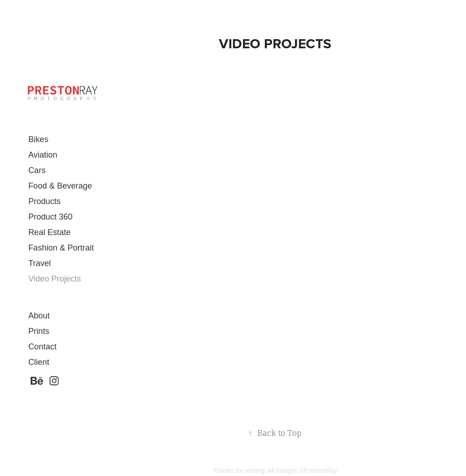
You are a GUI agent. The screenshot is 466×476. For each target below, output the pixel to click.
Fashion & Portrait (61, 248)
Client (39, 362)
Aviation (43, 155)
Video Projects (55, 279)
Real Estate (49, 232)
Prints (39, 331)
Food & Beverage (60, 186)
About (39, 316)
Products (44, 201)
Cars (37, 170)
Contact (42, 347)
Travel (39, 263)
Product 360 (50, 217)
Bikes (38, 139)
